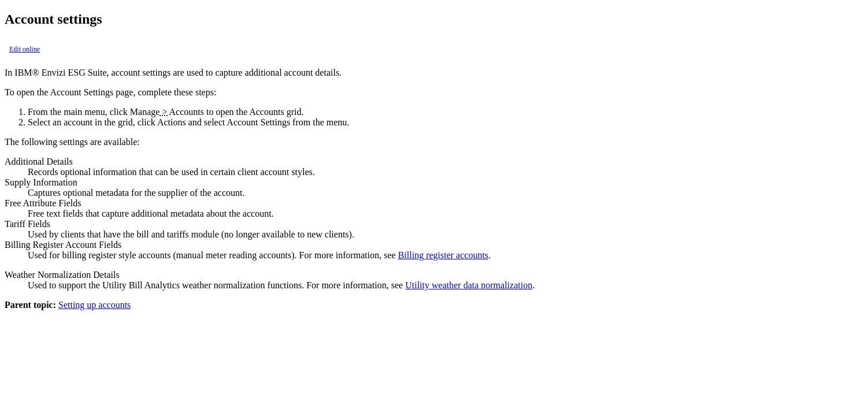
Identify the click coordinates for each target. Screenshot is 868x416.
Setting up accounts (94, 305)
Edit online (25, 49)
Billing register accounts (443, 255)
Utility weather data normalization (469, 285)
